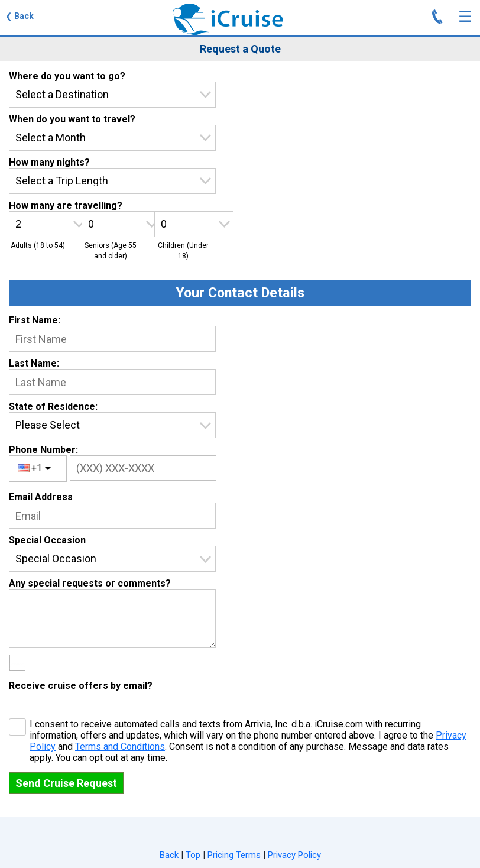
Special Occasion (47, 540)
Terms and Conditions (120, 746)
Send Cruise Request (66, 783)
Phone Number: (43, 450)
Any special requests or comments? (90, 583)
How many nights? (49, 162)
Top (193, 855)
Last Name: (34, 363)
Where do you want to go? (67, 76)
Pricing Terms (234, 855)
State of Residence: (53, 407)
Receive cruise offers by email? (81, 686)
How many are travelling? (66, 205)
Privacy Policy (294, 855)
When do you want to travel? (72, 119)
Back (169, 855)
